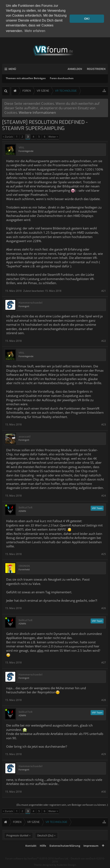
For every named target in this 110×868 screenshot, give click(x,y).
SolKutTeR (26, 507)
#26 (104, 608)
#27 (104, 662)
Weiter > (53, 136)
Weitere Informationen (37, 112)
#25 (104, 553)
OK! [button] (87, 19)
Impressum (91, 852)
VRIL (21, 147)
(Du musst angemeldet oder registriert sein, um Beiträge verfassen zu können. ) (62, 804)
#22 (104, 340)
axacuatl (25, 436)
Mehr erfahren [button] (35, 31)
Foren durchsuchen (62, 77)
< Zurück (8, 136)
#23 (104, 424)
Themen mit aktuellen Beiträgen (26, 77)
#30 (104, 791)
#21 (104, 290)
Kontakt (31, 852)
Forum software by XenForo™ (37, 865)
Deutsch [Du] (45, 842)
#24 (104, 495)
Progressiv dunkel (17, 842)
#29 (104, 754)
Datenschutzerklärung (65, 852)
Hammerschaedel (30, 302)
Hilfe (43, 852)
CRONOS (24, 565)
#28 (104, 699)
